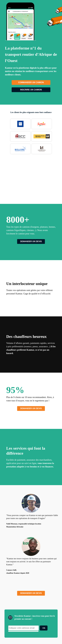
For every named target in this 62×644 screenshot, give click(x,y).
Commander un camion (31, 82)
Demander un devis (31, 241)
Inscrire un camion (31, 90)
